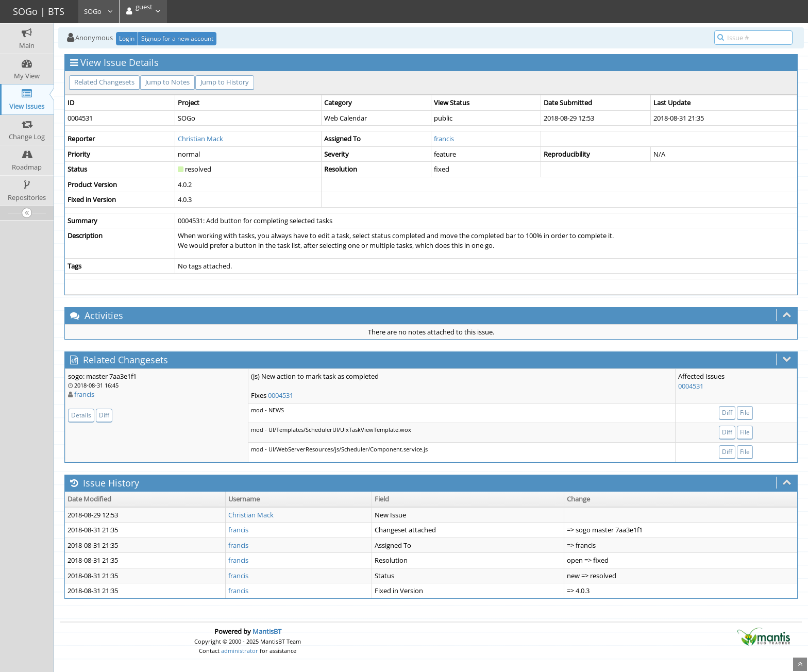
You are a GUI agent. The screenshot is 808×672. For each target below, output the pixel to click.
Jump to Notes (167, 82)
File (745, 413)
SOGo (99, 11)
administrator (240, 651)
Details (81, 415)
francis (444, 139)
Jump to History (225, 82)
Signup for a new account (177, 38)
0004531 (281, 395)
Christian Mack (200, 139)
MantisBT (267, 631)
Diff (104, 415)
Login (127, 38)
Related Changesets (104, 82)
